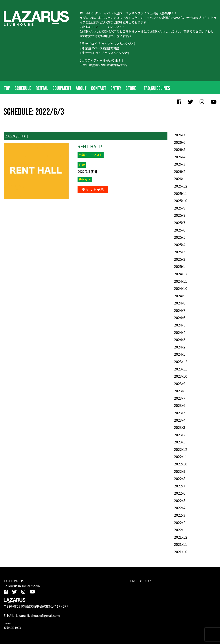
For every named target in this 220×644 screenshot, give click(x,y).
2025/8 (180, 215)
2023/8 (180, 391)
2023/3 (180, 427)
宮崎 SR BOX (12, 628)
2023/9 (180, 384)
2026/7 (180, 135)
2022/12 (181, 449)
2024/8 (180, 303)
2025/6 (180, 230)
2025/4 (180, 245)
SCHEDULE (23, 88)
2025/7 (180, 223)
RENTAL (42, 88)
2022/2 (180, 522)
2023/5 (180, 413)
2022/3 (180, 515)
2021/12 (181, 537)
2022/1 (180, 530)
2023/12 (181, 362)
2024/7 (180, 310)
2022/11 (181, 456)
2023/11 (181, 369)
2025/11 (181, 193)
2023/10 (181, 376)
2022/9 (180, 471)
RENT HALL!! (91, 146)
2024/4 (180, 332)
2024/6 (180, 318)
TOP (7, 88)
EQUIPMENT (62, 88)
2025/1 (180, 266)
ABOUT (81, 88)
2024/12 (181, 274)
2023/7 (180, 398)
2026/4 (180, 157)
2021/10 (181, 552)
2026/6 (180, 142)
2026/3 (180, 164)
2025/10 (181, 201)
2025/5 (180, 237)
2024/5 (180, 325)
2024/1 (180, 354)
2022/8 (180, 478)
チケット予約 (93, 189)
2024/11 (181, 281)
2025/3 (180, 252)
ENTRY (116, 88)
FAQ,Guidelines (157, 88)
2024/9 (180, 296)
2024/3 (180, 340)
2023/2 (180, 435)
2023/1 (180, 442)
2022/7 (180, 486)
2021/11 (181, 544)
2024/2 (180, 347)
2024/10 (181, 288)
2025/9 (180, 208)
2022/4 (180, 508)
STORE (131, 88)
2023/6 (180, 405)
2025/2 (180, 259)
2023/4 (180, 420)
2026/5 (180, 149)
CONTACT (99, 88)
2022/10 (181, 464)
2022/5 (180, 500)
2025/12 (181, 186)
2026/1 (180, 179)
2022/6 (180, 493)
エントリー (99, 27)
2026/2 (180, 171)
